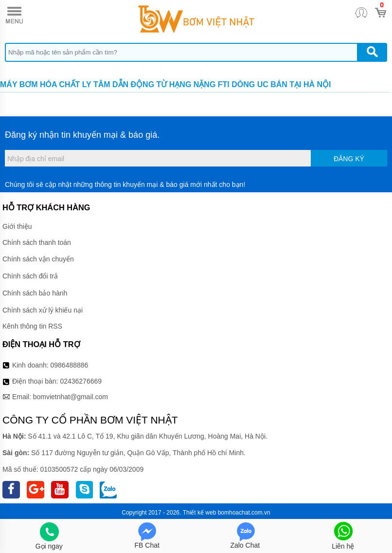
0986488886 (70, 365)
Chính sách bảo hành (35, 293)
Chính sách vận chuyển (38, 259)
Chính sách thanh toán (37, 242)
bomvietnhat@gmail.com (71, 397)
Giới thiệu (17, 226)
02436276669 (81, 381)
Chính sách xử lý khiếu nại (43, 310)
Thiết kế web (200, 513)
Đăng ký (349, 159)
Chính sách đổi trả (30, 276)
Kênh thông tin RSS (32, 326)
